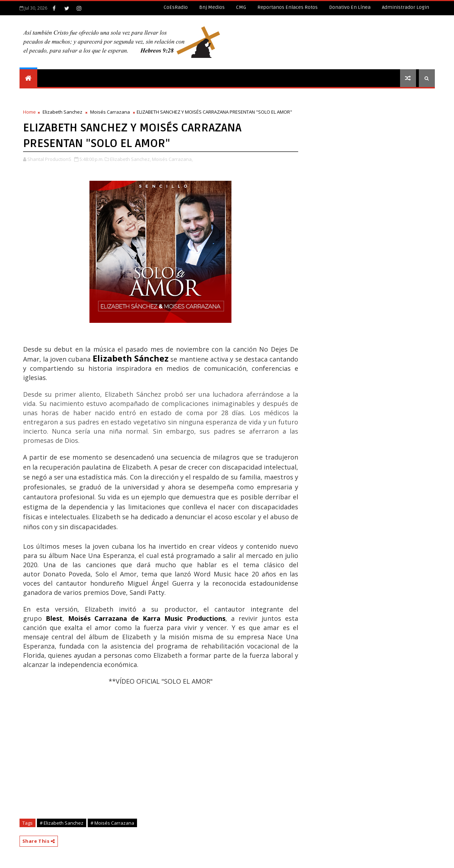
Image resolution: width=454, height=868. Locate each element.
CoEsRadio (176, 7)
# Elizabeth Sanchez (62, 823)
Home (29, 112)
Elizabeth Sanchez (62, 112)
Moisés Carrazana (110, 112)
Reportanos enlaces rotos (288, 7)
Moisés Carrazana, (172, 159)
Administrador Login (406, 7)
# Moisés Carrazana (112, 823)
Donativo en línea (350, 7)
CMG (241, 7)
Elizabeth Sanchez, (130, 159)
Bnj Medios (212, 7)
